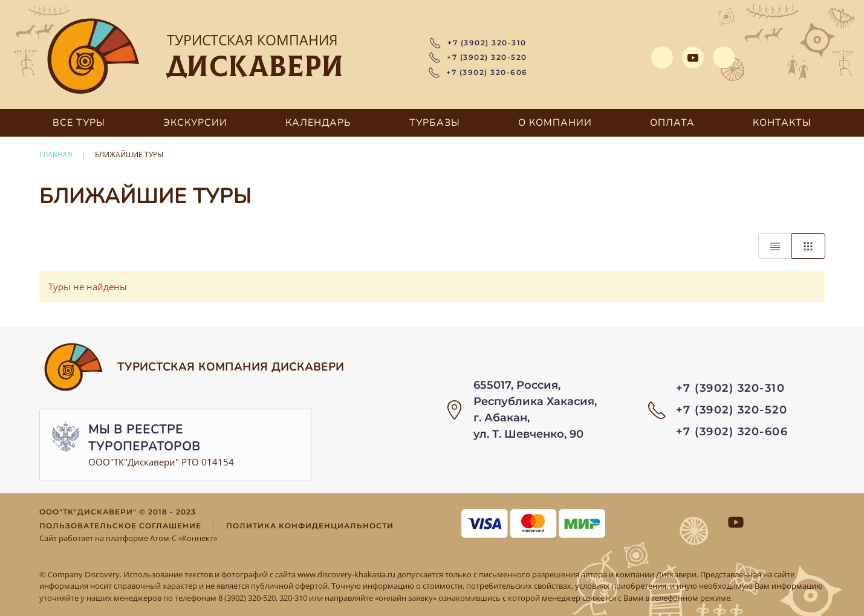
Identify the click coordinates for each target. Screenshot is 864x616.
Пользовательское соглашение (120, 526)
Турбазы (435, 123)
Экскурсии (195, 123)
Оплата (672, 123)
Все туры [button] (79, 123)
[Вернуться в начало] (94, 57)
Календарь (318, 123)
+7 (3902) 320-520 (478, 57)
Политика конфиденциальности (310, 526)
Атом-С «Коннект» (184, 538)
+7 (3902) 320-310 (478, 43)
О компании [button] (555, 123)
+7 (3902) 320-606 (478, 73)
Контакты (782, 123)
